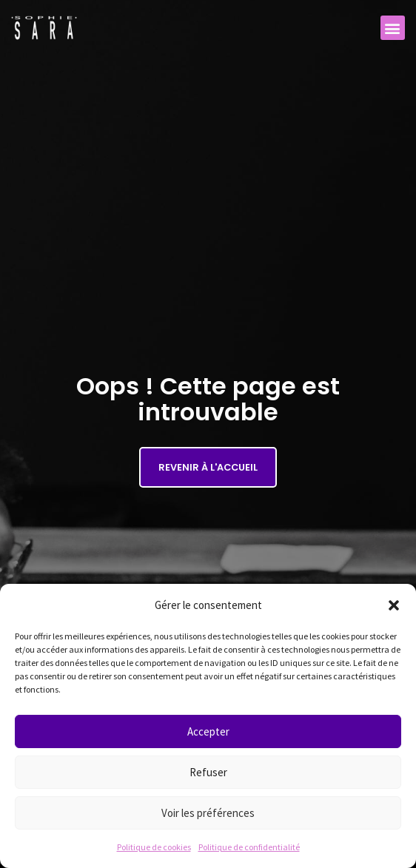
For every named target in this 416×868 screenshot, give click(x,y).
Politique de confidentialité (249, 847)
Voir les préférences (208, 813)
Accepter (208, 731)
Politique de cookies (154, 847)
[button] (394, 605)
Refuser (208, 772)
